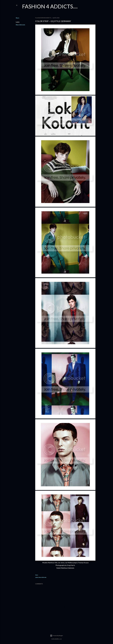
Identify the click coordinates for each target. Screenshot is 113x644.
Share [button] (17, 18)
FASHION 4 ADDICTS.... (50, 6)
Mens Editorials (20, 25)
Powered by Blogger (57, 636)
